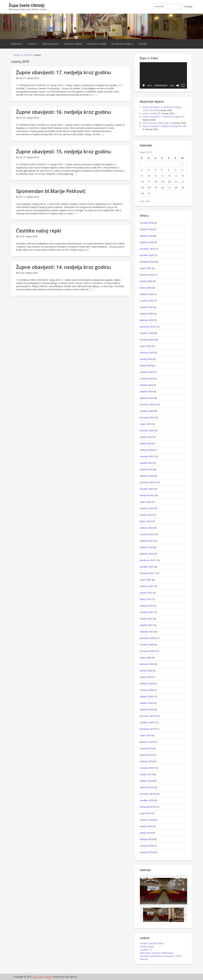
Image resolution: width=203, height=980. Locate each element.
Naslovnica (17, 44)
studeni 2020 (147, 645)
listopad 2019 (147, 729)
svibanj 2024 (146, 372)
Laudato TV (146, 950)
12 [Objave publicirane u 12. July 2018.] (163, 176)
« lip (142, 201)
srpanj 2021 (146, 593)
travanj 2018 (147, 846)
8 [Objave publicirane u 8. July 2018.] (182, 170)
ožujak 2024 (146, 385)
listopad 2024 (147, 340)
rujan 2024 (146, 346)
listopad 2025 (147, 262)
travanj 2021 (147, 612)
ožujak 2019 (146, 774)
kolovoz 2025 (147, 275)
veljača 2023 (146, 469)
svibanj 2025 (146, 294)
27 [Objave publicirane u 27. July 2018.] (169, 187)
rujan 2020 (146, 658)
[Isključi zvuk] (178, 85)
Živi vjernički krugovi (123, 44)
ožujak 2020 (146, 696)
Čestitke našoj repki (39, 231)
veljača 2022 (146, 547)
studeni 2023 (147, 411)
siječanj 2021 (147, 632)
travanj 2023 (147, 456)
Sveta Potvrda (150, 113)
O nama (32, 44)
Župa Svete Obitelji (27, 5)
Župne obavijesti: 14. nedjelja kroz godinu (64, 267)
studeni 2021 (147, 567)
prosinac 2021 (147, 560)
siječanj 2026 (147, 242)
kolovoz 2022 (147, 508)
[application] (163, 75)
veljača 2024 (146, 391)
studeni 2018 (147, 800)
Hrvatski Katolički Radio (152, 943)
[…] (95, 95)
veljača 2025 (146, 314)
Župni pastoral (51, 44)
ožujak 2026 (146, 229)
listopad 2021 (147, 573)
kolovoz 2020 (147, 664)
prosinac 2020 (147, 638)
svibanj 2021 (146, 606)
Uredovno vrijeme (73, 44)
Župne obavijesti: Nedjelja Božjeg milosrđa (165, 126)
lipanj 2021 (146, 599)
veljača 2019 (146, 781)
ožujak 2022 (146, 541)
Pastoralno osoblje (97, 44)
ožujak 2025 (146, 307)
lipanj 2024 (146, 366)
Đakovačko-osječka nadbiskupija (156, 953)
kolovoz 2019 (147, 742)
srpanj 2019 (146, 748)
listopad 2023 (147, 417)
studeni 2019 (147, 722)
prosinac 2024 (147, 327)
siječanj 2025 (147, 320)
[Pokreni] (144, 85)
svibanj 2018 (146, 839)
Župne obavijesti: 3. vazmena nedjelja (162, 117)
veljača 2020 (146, 703)
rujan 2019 (146, 735)
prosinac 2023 (147, 404)
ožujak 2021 (146, 619)
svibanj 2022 (146, 528)
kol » (148, 201)
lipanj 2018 (146, 833)
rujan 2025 (146, 268)
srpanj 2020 (146, 671)
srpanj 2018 (146, 826)
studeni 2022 (147, 489)
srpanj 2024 (146, 359)
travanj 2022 (147, 534)
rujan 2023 (146, 424)
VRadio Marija (147, 947)
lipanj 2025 (146, 288)
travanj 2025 (147, 301)
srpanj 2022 (146, 515)
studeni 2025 (147, 255)
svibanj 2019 (146, 761)
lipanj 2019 (146, 755)
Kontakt (143, 44)
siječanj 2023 (147, 476)
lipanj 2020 (146, 677)
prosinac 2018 (147, 794)
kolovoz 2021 (147, 586)
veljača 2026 (146, 236)
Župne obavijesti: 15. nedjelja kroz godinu (64, 152)
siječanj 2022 (147, 554)
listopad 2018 (147, 807)
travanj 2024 (147, 378)
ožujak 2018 (146, 852)
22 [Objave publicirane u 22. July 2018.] (183, 182)
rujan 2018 (146, 813)
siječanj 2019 (147, 787)
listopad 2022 (147, 495)
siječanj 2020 (147, 709)
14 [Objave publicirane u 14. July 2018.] (176, 176)
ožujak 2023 (146, 463)
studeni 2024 (147, 333)
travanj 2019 (147, 768)
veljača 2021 (146, 625)
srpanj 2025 (146, 281)
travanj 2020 (147, 690)
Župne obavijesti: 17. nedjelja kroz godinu (64, 72)
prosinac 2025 (147, 249)
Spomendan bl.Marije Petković (51, 191)
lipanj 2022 (146, 521)
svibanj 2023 (146, 450)
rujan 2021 (146, 580)
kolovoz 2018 (147, 820)
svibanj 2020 (146, 683)
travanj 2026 (147, 223)
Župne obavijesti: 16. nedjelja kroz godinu (64, 112)
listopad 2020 (147, 651)
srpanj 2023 (146, 437)
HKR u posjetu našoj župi (156, 123)
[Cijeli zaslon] (183, 85)
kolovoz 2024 (147, 353)
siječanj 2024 (147, 398)
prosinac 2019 (147, 716)
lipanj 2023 (146, 443)
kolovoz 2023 (147, 430)
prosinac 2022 (147, 482)
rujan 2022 (146, 502)
